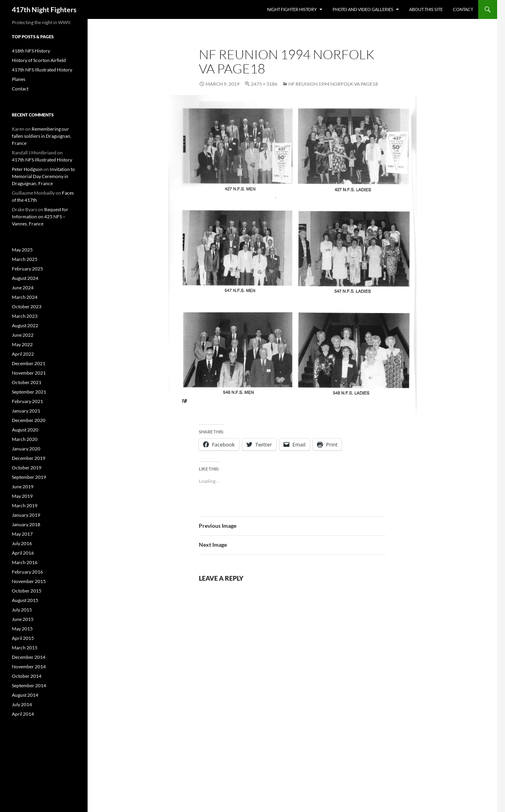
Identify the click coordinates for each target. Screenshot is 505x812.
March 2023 (25, 316)
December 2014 (29, 657)
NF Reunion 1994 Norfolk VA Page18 (333, 84)
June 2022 (23, 335)
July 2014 (22, 704)
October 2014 (27, 676)
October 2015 (27, 591)
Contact (463, 9)
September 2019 (29, 477)
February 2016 (27, 572)
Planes (19, 79)
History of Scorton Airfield (39, 60)
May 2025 (22, 250)
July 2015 (22, 610)
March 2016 (25, 562)
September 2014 (29, 685)
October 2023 (27, 307)
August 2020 (25, 430)
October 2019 (27, 468)
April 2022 (23, 354)
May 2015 (22, 629)
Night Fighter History (292, 9)
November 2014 (29, 667)
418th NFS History (31, 51)
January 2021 (26, 411)
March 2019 (25, 505)
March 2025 (25, 259)
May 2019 (22, 496)
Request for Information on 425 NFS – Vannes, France (40, 217)
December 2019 (29, 458)
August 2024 (25, 278)
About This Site (426, 9)
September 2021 (29, 392)
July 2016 (22, 543)
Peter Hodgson (27, 169)
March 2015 (25, 648)
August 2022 (25, 325)
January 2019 (26, 515)
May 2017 (22, 534)
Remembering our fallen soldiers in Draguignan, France (42, 136)
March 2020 (25, 439)
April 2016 (23, 553)
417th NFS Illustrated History (42, 70)
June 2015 (23, 619)
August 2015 (25, 600)
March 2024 (25, 297)
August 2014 (25, 695)
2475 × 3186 (264, 84)
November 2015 (29, 581)
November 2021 (29, 373)
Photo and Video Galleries (363, 9)
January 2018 (26, 524)
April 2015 (23, 638)
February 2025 (27, 269)
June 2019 (23, 487)
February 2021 (27, 401)
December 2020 (29, 420)
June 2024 (23, 288)
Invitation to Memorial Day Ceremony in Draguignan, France (43, 176)
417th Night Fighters (44, 9)
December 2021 (29, 363)
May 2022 (22, 344)
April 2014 (23, 714)
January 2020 (26, 449)
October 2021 (27, 382)
